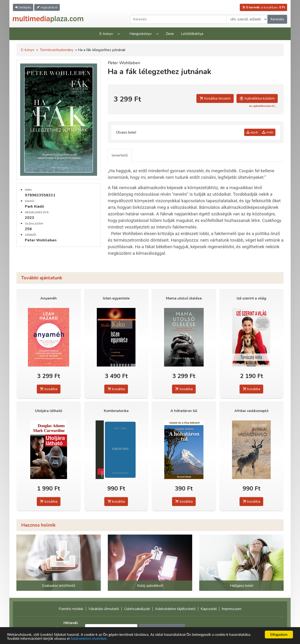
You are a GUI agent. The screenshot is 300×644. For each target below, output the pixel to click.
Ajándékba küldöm (257, 98)
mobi (268, 132)
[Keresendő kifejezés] (178, 19)
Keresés (277, 19)
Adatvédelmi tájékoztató (175, 609)
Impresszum (232, 609)
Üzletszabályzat (137, 609)
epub (252, 132)
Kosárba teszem (215, 98)
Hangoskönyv (141, 34)
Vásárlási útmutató (104, 609)
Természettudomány (57, 50)
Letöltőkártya (192, 34)
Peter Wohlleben (124, 63)
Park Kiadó (34, 206)
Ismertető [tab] (120, 155)
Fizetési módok (71, 609)
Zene (170, 34)
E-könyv (106, 34)
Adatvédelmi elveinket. (89, 639)
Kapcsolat (209, 609)
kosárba (49, 389)
